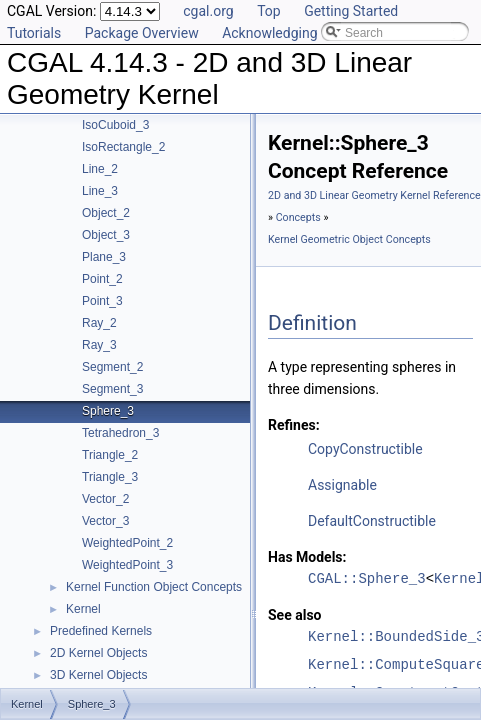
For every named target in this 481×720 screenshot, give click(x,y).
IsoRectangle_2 (123, 147)
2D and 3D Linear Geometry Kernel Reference (374, 195)
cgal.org (208, 11)
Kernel (83, 609)
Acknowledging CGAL (289, 33)
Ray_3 (99, 345)
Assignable (342, 485)
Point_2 (102, 279)
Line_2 (100, 169)
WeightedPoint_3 (127, 565)
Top (269, 11)
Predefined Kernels (101, 631)
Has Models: (307, 557)
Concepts (298, 217)
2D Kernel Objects (98, 653)
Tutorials (34, 33)
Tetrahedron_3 (120, 433)
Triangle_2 (110, 455)
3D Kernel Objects (98, 675)
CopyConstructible (365, 449)
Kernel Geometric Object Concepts (349, 239)
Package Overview (142, 33)
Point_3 (102, 301)
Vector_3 (105, 521)
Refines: (294, 425)
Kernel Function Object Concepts (154, 587)
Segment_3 (112, 389)
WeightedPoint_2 (127, 543)
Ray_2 (99, 323)
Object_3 (106, 235)
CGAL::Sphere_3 (367, 578)
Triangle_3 (110, 477)
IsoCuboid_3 (115, 125)
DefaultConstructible (372, 521)
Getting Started (351, 11)
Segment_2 (112, 367)
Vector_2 (105, 499)
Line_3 (100, 191)
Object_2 (106, 213)
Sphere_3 (108, 411)
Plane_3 (104, 257)
